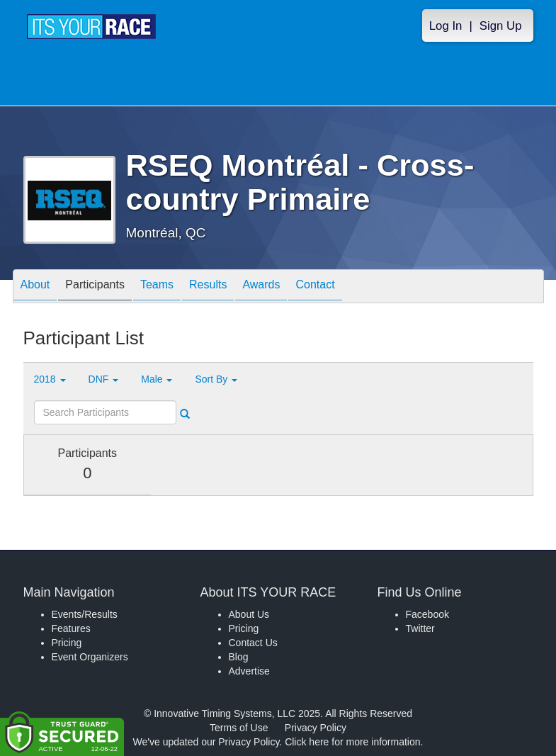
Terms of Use (239, 728)
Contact (315, 287)
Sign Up (501, 26)
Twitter (420, 628)
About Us (249, 614)
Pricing (67, 643)
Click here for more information (352, 742)
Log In (446, 26)
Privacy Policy (316, 728)
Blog (239, 657)
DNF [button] (104, 379)
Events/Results (85, 614)
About (35, 287)
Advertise (249, 671)
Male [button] (157, 379)
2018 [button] (50, 379)
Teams (157, 287)
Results (208, 287)
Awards (261, 287)
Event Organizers (90, 657)
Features (71, 628)
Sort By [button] (216, 379)
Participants (95, 287)
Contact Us (253, 643)
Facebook (427, 614)
